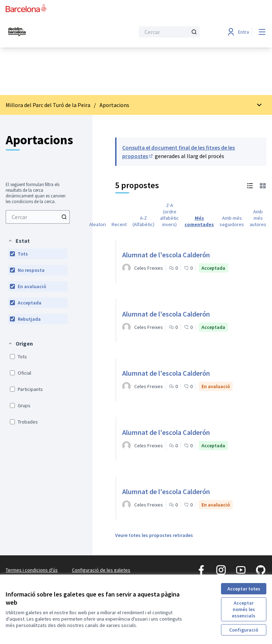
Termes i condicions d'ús (32, 570)
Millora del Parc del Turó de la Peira (48, 105)
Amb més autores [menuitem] (258, 218)
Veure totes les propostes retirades (154, 535)
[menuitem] (38, 217)
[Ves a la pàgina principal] (53, 32)
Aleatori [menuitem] (98, 224)
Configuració (244, 630)
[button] (19, 241)
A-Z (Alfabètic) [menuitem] (143, 221)
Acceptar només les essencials (244, 609)
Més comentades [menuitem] (199, 221)
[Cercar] (169, 32)
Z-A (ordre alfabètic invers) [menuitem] (169, 215)
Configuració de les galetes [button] (101, 570)
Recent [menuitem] (119, 224)
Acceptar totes (244, 589)
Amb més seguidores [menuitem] (232, 221)
